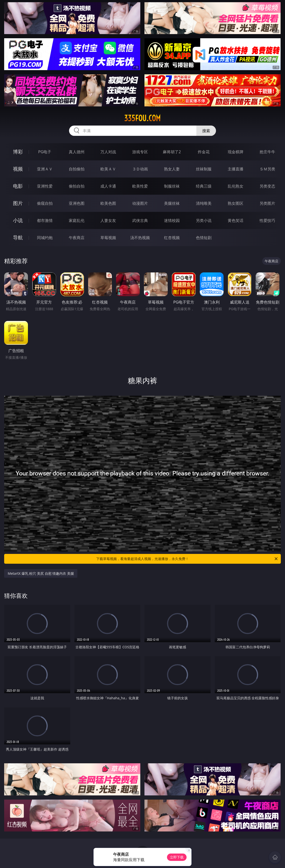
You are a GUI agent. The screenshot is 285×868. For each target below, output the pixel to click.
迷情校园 (172, 220)
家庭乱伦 (77, 220)
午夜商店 (77, 238)
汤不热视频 (140, 238)
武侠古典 (140, 220)
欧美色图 (108, 203)
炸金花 (204, 152)
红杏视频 (172, 238)
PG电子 (45, 152)
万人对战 (108, 152)
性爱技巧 (267, 220)
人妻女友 (108, 220)
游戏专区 (140, 152)
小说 (18, 220)
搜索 (206, 131)
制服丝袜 (172, 186)
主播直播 (236, 169)
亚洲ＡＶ (45, 169)
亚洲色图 (77, 203)
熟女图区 (236, 203)
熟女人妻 (172, 169)
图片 (18, 203)
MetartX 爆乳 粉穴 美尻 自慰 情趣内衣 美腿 (41, 573)
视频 (18, 169)
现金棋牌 (236, 152)
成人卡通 (108, 186)
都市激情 (45, 220)
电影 (18, 186)
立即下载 (177, 857)
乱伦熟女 (236, 186)
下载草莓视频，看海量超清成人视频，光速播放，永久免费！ (187, 559)
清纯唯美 (204, 203)
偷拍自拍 (77, 186)
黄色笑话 (236, 220)
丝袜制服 (204, 169)
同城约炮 (45, 238)
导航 (18, 237)
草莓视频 (108, 238)
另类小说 (204, 220)
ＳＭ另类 (267, 169)
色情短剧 (204, 238)
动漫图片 (140, 203)
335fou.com (142, 118)
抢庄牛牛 (267, 152)
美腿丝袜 (172, 203)
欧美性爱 (140, 186)
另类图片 (267, 203)
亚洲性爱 (45, 186)
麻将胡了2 (172, 152)
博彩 (18, 152)
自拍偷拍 (77, 169)
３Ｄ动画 (140, 169)
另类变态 (267, 186)
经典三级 (204, 186)
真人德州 (77, 152)
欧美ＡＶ (108, 169)
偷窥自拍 (45, 203)
